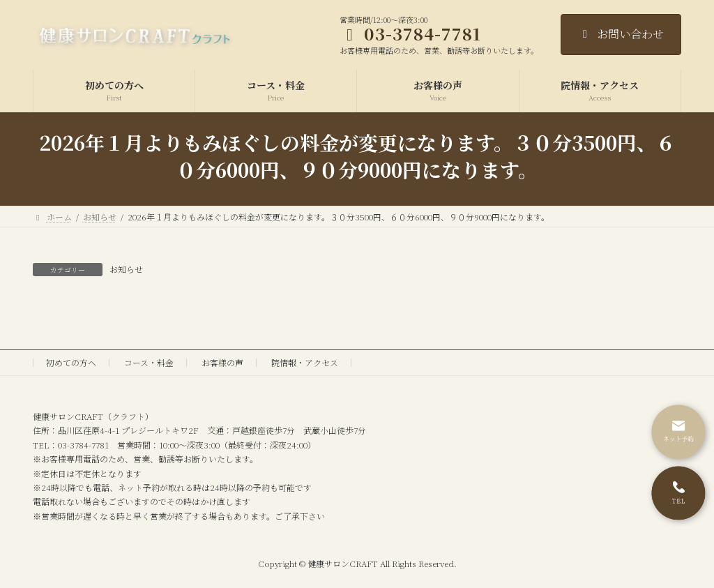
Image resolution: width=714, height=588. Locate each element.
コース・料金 (149, 362)
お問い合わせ (621, 34)
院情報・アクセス (305, 362)
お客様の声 (222, 362)
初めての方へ (71, 362)
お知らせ (126, 269)
